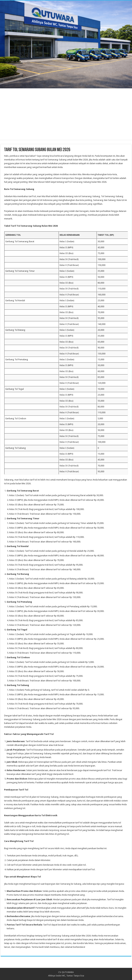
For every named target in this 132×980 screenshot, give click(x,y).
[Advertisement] (66, 116)
